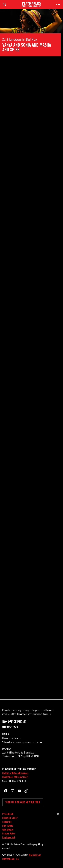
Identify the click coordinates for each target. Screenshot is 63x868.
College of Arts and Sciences (15, 773)
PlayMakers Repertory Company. (24, 844)
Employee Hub (9, 837)
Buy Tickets (8, 826)
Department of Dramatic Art (15, 777)
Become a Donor (10, 818)
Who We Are (8, 830)
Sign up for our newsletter (23, 802)
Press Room (8, 814)
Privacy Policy (9, 834)
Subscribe (7, 822)
